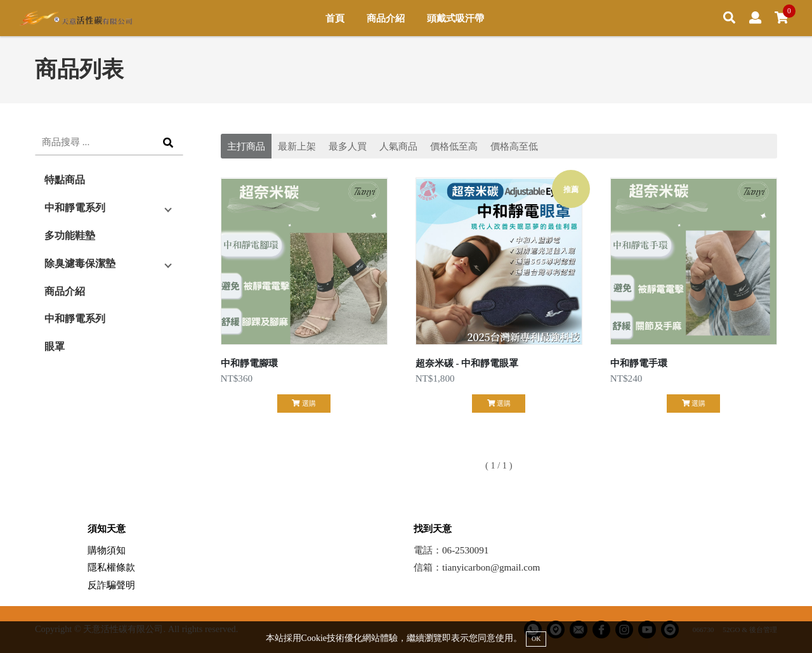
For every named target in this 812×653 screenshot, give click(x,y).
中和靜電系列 (75, 208)
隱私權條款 (111, 567)
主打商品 (246, 146)
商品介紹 (386, 18)
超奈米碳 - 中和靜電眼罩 (467, 363)
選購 (304, 403)
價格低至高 (454, 146)
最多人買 (348, 146)
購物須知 (107, 550)
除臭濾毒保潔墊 (80, 263)
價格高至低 (514, 146)
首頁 (335, 18)
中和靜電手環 (639, 363)
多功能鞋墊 (70, 236)
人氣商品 (398, 146)
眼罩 (55, 346)
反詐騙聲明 (111, 585)
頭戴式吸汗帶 (455, 18)
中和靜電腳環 (249, 363)
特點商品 (65, 180)
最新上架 (297, 146)
